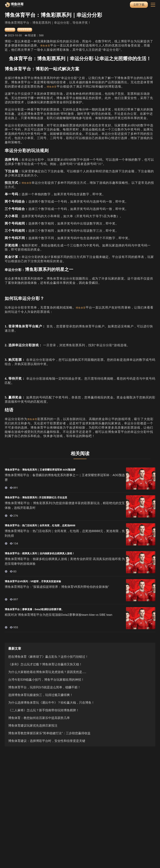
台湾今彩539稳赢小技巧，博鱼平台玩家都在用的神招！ (46, 683)
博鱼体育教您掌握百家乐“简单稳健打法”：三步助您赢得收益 (49, 737)
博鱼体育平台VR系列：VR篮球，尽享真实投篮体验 (41, 584)
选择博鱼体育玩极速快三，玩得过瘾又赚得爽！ (41, 699)
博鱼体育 (11, 30)
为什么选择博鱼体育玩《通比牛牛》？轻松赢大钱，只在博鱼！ (51, 706)
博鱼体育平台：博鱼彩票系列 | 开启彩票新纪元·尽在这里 (45, 499)
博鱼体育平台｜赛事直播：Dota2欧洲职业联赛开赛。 (43, 612)
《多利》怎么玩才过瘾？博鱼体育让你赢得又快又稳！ (45, 668)
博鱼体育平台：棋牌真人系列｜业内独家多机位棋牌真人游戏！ (50, 556)
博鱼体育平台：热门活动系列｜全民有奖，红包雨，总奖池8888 (50, 528)
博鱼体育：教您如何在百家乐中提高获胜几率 (39, 722)
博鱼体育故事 (29, 30)
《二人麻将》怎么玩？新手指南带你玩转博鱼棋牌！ (44, 714)
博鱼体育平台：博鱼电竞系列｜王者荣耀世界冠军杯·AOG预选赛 (50, 471)
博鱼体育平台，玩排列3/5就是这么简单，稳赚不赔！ (44, 691)
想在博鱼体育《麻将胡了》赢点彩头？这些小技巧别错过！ (48, 660)
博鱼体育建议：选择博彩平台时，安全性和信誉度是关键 (47, 745)
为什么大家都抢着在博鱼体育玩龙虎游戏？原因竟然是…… (47, 676)
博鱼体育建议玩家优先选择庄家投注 (33, 729)
